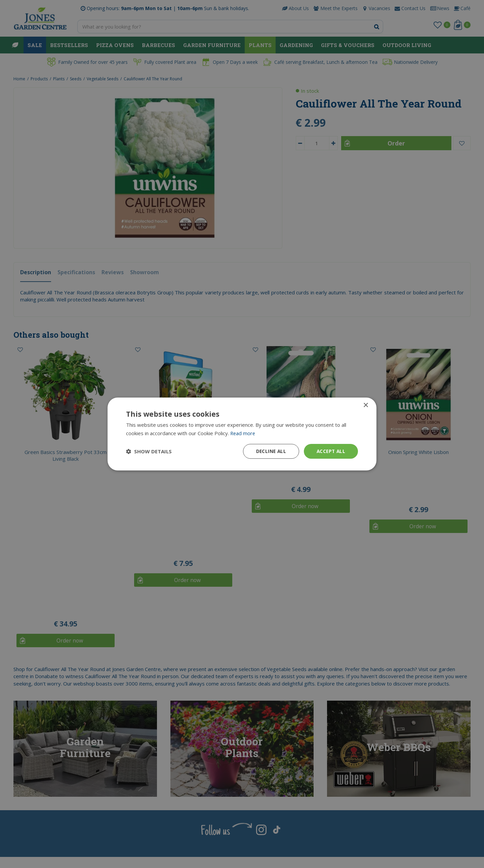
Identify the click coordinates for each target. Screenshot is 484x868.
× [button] (366, 405)
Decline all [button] (269, 451)
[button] (149, 451)
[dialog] (242, 434)
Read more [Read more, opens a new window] (243, 433)
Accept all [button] (330, 451)
